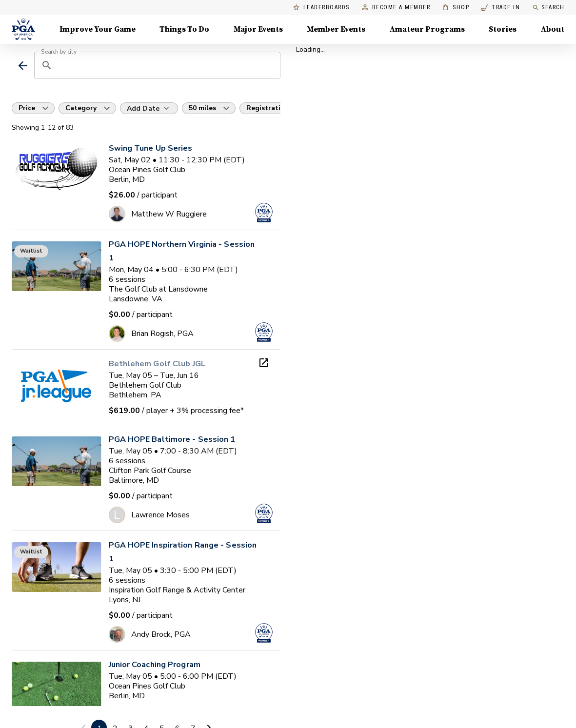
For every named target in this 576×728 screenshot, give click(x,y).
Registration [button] (268, 108)
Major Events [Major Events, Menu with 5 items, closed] (258, 29)
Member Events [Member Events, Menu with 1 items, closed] (336, 29)
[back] (23, 66)
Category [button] (81, 108)
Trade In (501, 8)
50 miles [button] (202, 108)
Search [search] (548, 8)
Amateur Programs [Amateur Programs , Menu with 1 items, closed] (427, 29)
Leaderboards (321, 8)
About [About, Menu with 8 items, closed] (553, 29)
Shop (456, 8)
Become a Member (396, 8)
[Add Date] (149, 108)
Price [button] (27, 108)
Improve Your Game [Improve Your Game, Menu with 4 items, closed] (98, 29)
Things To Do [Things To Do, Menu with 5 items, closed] (184, 29)
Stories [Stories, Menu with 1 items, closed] (503, 29)
